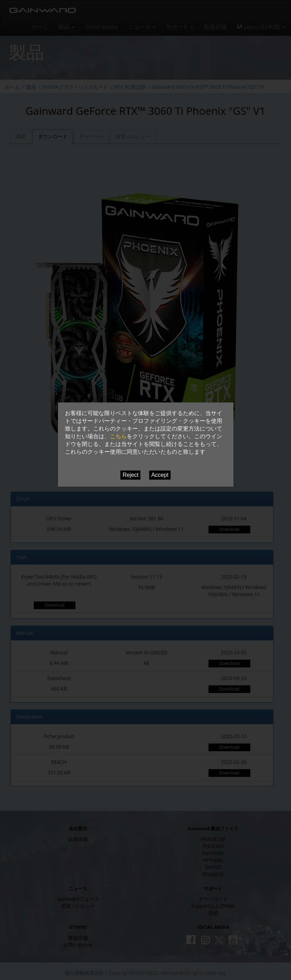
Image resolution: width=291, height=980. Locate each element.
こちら (118, 436)
